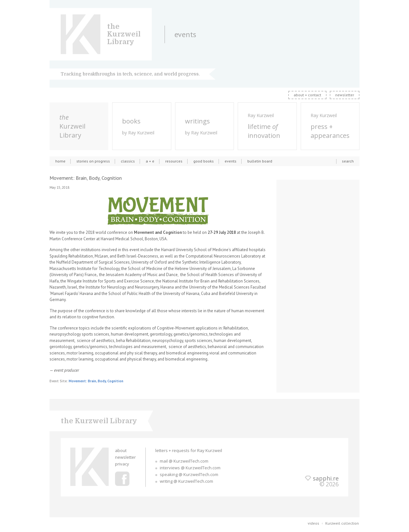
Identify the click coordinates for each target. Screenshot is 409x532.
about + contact (307, 95)
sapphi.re (326, 478)
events (231, 161)
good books (204, 161)
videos (313, 523)
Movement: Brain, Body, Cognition (96, 381)
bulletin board (260, 161)
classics (128, 161)
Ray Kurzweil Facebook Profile (122, 479)
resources (174, 161)
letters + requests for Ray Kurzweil (189, 450)
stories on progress (93, 161)
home (60, 161)
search (348, 161)
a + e (150, 161)
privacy (122, 464)
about (121, 450)
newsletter (345, 95)
